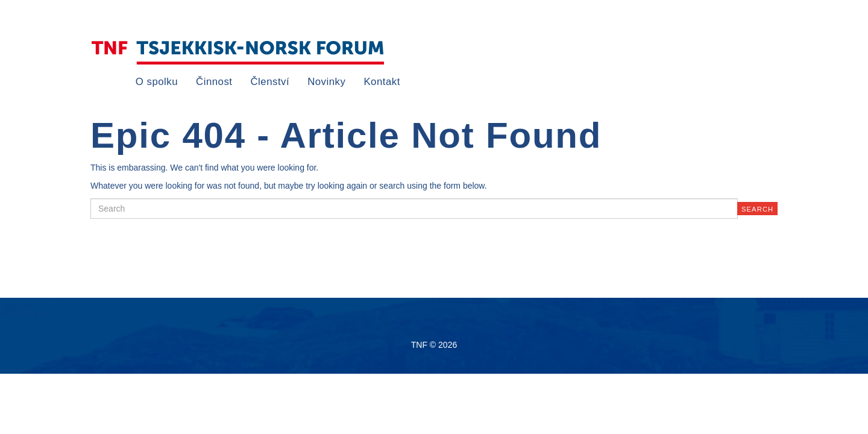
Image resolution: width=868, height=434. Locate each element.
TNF (238, 52)
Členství (270, 82)
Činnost (214, 82)
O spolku (157, 82)
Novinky (326, 82)
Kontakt (382, 82)
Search (757, 209)
